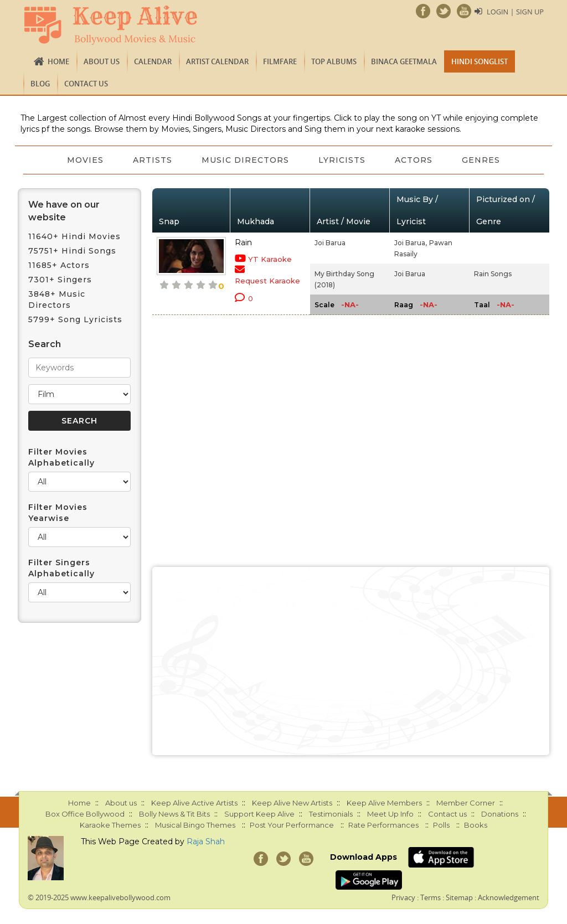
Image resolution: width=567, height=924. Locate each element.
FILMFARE (280, 61)
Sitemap (459, 897)
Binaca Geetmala (404, 61)
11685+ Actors (59, 265)
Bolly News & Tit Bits (174, 814)
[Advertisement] (351, 661)
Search (45, 344)
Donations (500, 814)
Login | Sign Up (515, 12)
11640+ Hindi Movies (74, 236)
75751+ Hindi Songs (72, 251)
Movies (81, 160)
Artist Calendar (217, 61)
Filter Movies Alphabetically (61, 457)
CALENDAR (153, 61)
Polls (441, 825)
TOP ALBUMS (334, 61)
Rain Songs (493, 274)
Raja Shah (206, 842)
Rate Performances (383, 825)
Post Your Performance (292, 825)
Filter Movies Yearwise (58, 513)
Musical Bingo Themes (195, 825)
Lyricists (343, 160)
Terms (431, 897)
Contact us (86, 84)
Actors (416, 160)
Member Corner (466, 803)
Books (476, 825)
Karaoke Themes (110, 825)
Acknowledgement (509, 897)
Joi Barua (330, 243)
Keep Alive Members (384, 803)
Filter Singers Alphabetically (61, 568)
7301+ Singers (60, 280)
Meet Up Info (390, 814)
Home (58, 61)
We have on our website (64, 211)
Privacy (403, 897)
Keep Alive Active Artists (194, 803)
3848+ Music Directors (57, 300)
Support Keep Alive (259, 814)
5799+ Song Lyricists (75, 319)
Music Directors (245, 160)
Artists (150, 160)
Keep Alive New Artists (292, 803)
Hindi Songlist (480, 61)
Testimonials (331, 814)
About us (102, 61)
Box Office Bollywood (85, 814)
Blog (40, 84)
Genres (485, 160)
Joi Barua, (411, 243)
